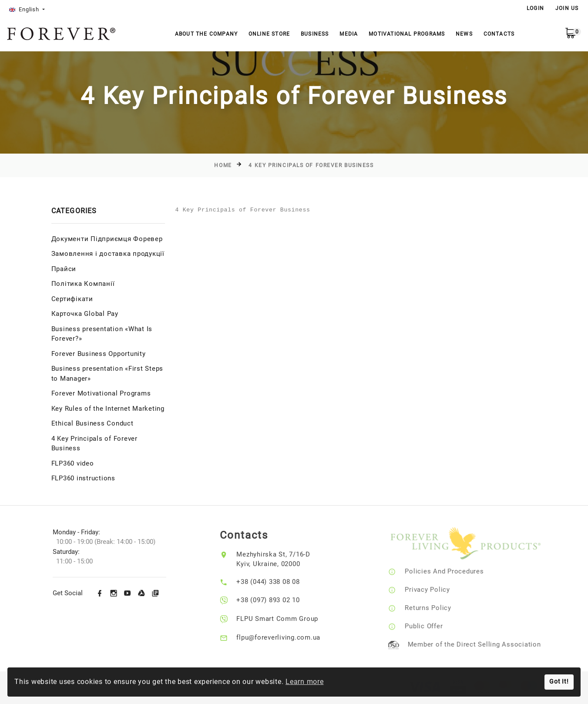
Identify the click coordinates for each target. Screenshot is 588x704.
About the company (206, 34)
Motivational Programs (407, 34)
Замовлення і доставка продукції (108, 254)
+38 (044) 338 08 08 (275, 582)
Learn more (305, 682)
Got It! (559, 682)
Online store (269, 34)
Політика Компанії (83, 284)
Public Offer (433, 626)
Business (315, 34)
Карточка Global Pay (85, 314)
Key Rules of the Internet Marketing (108, 409)
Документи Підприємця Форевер (107, 239)
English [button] (25, 9)
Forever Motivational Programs (101, 393)
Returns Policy (437, 608)
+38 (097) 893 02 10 (275, 600)
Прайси (64, 269)
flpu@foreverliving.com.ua (285, 637)
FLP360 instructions (83, 478)
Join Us (567, 8)
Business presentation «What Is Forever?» (102, 334)
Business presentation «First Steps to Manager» (108, 374)
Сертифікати (72, 299)
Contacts (499, 34)
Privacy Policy (437, 590)
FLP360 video (73, 463)
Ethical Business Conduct (92, 423)
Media (349, 34)
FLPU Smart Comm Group (284, 619)
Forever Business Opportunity (99, 354)
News (464, 34)
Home (223, 165)
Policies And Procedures (453, 571)
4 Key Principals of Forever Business (311, 165)
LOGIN (535, 8)
